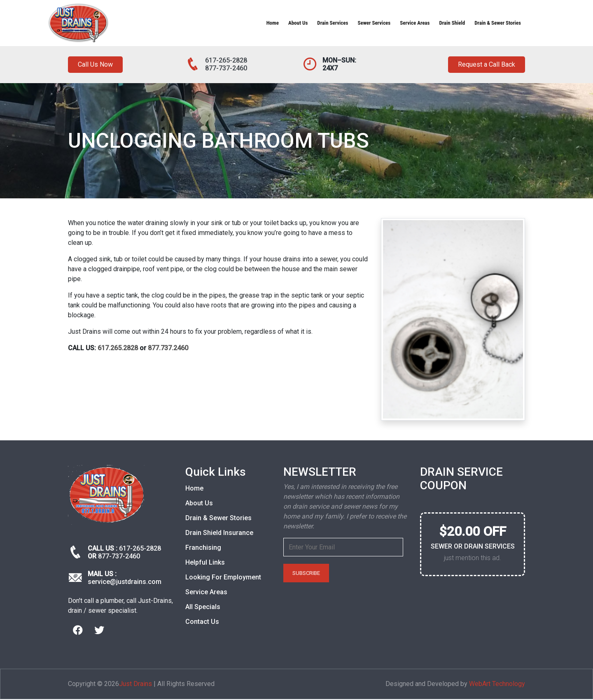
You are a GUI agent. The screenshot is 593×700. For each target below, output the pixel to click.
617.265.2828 (118, 349)
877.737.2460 (168, 349)
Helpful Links (205, 564)
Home (273, 23)
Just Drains (135, 685)
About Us (298, 23)
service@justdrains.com (125, 583)
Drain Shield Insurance (219, 534)
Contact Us (202, 623)
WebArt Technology (497, 685)
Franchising (203, 549)
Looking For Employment (223, 578)
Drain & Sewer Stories (498, 23)
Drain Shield (452, 23)
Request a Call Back (483, 65)
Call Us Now (97, 65)
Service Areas (415, 23)
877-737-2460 (226, 68)
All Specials (203, 608)
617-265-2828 (226, 60)
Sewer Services (374, 23)
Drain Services (333, 23)
